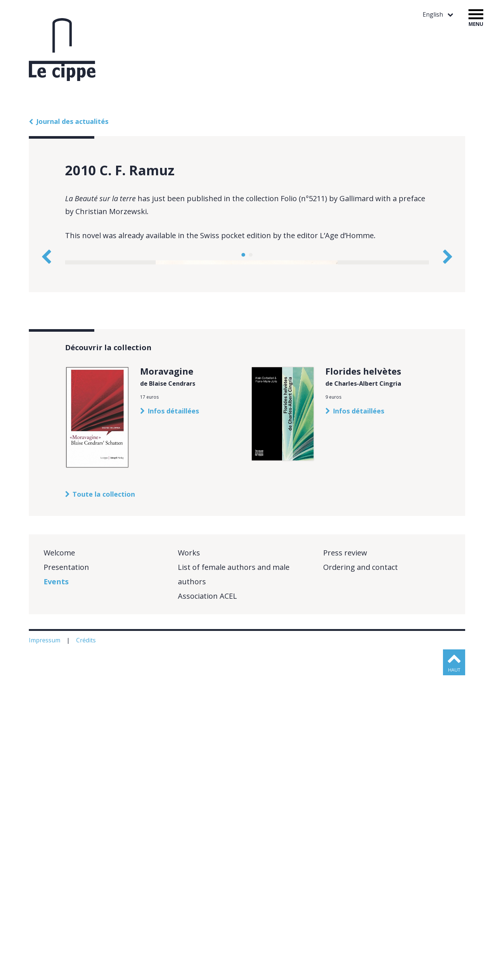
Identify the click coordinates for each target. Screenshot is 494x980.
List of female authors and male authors (234, 879)
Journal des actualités (72, 121)
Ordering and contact (361, 872)
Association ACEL (207, 901)
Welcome (59, 857)
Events (56, 886)
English (434, 15)
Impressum (45, 945)
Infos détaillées (173, 716)
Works (189, 857)
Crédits (87, 945)
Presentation (66, 872)
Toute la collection (104, 799)
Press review (345, 857)
